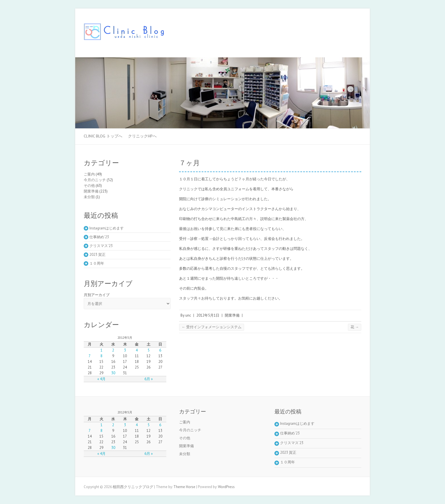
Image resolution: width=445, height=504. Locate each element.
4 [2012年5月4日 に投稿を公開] (137, 350)
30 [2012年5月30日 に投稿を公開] (113, 373)
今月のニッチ (95, 180)
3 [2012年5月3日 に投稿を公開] (125, 350)
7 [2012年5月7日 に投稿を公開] (90, 356)
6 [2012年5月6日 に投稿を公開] (160, 350)
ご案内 (89, 174)
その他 (89, 186)
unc (188, 315)
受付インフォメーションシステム (212, 327)
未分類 (89, 197)
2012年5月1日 (208, 315)
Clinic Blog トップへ (103, 136)
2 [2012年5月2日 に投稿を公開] (113, 350)
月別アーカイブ (97, 295)
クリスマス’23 (101, 246)
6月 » (149, 379)
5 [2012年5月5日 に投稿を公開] (149, 350)
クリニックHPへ (142, 136)
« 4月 (101, 379)
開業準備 (232, 315)
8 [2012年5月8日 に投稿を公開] (101, 356)
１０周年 (97, 263)
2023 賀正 (97, 255)
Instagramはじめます (107, 228)
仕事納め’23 (99, 237)
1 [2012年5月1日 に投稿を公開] (101, 350)
